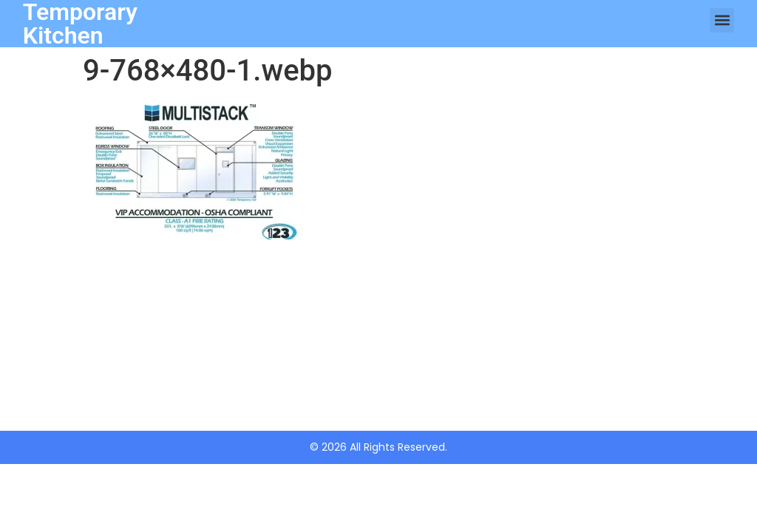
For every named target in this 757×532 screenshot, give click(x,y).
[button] (722, 20)
